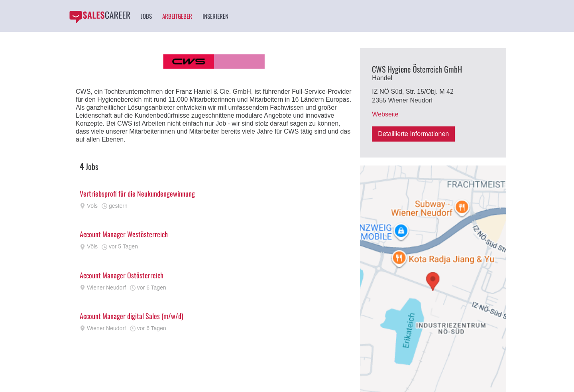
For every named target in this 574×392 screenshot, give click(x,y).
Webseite (385, 114)
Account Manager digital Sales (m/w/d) (132, 316)
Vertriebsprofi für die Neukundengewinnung (137, 193)
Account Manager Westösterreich (124, 234)
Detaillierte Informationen (413, 134)
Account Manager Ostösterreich (122, 275)
